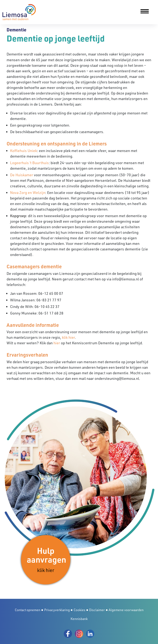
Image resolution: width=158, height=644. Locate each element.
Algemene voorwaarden (126, 610)
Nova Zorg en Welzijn (28, 192)
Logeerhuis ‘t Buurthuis (29, 163)
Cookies (80, 610)
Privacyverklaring (57, 610)
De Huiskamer (22, 175)
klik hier (68, 337)
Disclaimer (97, 610)
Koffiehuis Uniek (24, 151)
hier (57, 343)
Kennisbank (79, 619)
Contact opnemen (28, 610)
